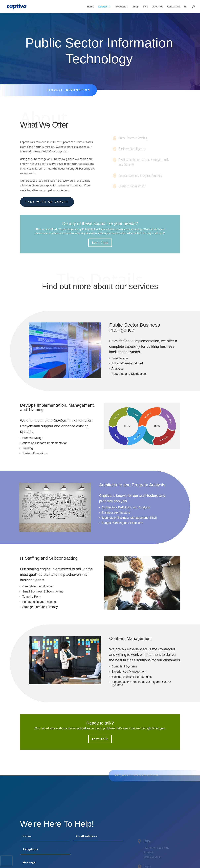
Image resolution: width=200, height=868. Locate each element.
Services (103, 7)
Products (120, 7)
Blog (145, 7)
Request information (66, 90)
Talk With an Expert (47, 202)
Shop (136, 7)
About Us (158, 7)
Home (91, 7)
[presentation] (6, 861)
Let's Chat (100, 243)
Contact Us (174, 7)
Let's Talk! (100, 739)
